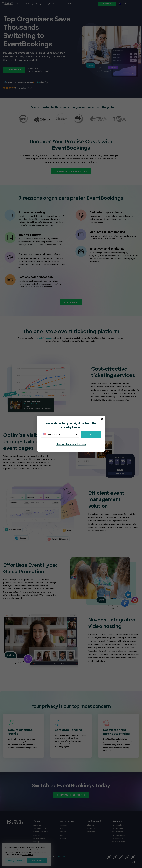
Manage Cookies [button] (15, 861)
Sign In (62, 835)
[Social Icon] (109, 857)
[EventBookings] (7, 4)
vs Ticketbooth (119, 835)
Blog (62, 828)
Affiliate (63, 838)
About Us (64, 825)
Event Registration (41, 832)
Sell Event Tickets (40, 828)
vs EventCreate (119, 842)
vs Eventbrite (118, 828)
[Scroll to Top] (133, 862)
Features (20, 4)
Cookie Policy (60, 856)
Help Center (91, 825)
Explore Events (52, 4)
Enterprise (40, 4)
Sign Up (63, 832)
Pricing (63, 4)
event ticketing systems (44, 338)
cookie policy (27, 855)
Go (91, 434)
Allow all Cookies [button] (37, 861)
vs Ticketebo (118, 832)
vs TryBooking (118, 825)
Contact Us (91, 828)
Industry (30, 4)
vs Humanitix (118, 838)
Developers (91, 832)
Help (70, 4)
